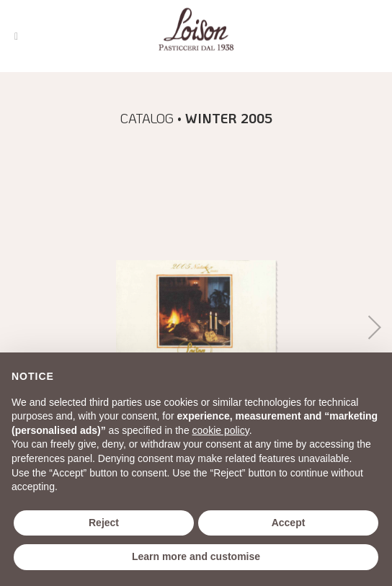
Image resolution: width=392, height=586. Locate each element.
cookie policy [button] (221, 430)
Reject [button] (104, 523)
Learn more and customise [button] (196, 556)
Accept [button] (289, 523)
